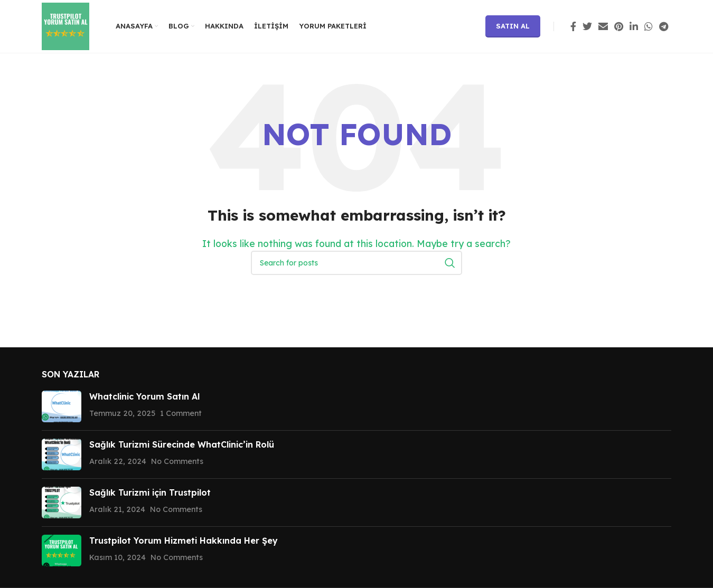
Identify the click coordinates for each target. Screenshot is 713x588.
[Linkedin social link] (634, 26)
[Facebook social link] (573, 26)
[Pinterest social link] (619, 26)
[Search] (356, 263)
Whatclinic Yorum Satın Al (144, 396)
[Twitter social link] (587, 26)
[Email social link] (603, 26)
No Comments (177, 461)
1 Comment (181, 413)
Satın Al (513, 26)
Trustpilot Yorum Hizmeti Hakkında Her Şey (184, 540)
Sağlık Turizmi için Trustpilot (150, 492)
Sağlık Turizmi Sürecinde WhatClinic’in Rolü (182, 444)
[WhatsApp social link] (649, 26)
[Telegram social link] (664, 26)
